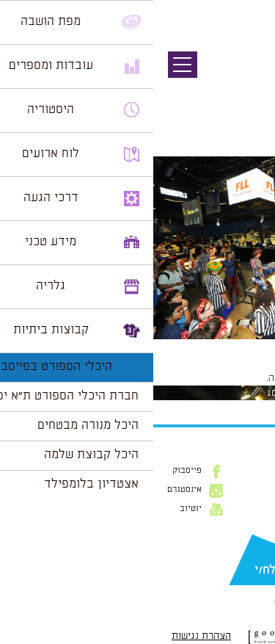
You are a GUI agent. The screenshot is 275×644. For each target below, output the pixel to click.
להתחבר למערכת (227, 378)
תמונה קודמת (247, 77)
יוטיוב (37, 509)
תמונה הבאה (249, 92)
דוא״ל (253, 546)
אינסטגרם (31, 490)
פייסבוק (34, 471)
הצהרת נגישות (48, 636)
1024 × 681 (180, 347)
